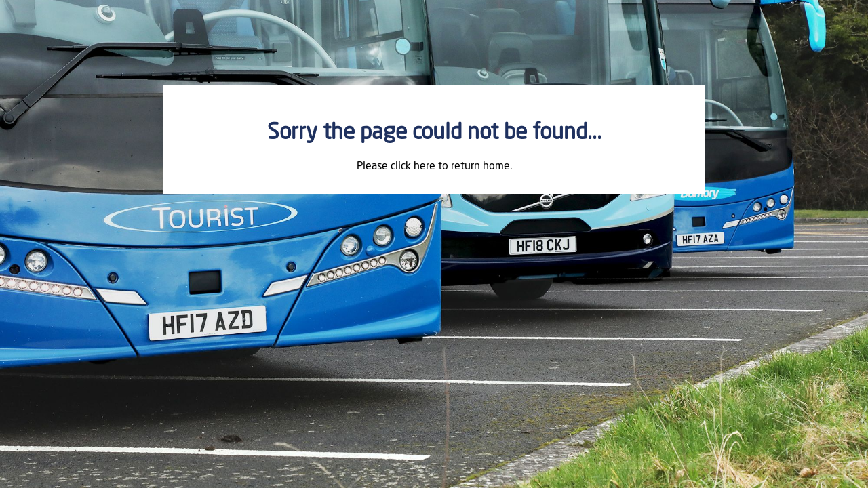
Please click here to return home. (434, 167)
